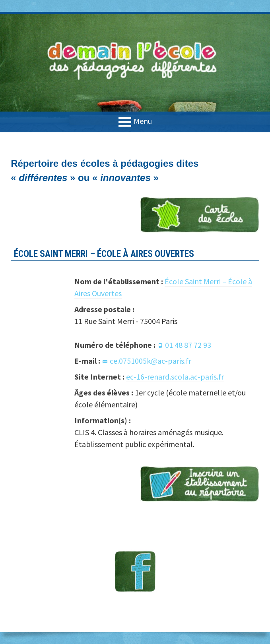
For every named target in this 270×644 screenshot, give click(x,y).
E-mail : (87, 361)
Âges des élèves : (104, 392)
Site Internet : (99, 377)
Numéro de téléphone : (115, 345)
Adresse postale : (104, 309)
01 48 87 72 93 (188, 345)
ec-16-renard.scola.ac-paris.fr (175, 377)
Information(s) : (103, 420)
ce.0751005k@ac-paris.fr (151, 361)
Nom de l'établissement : (119, 281)
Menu (143, 121)
